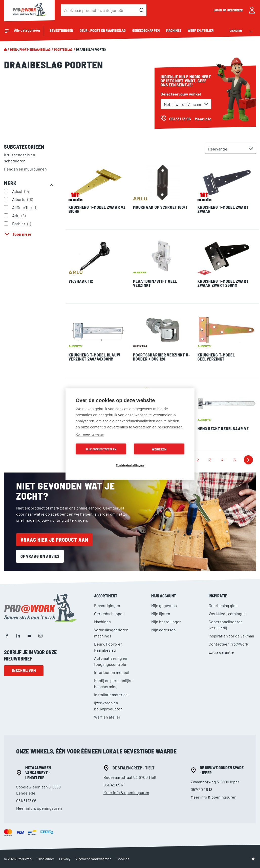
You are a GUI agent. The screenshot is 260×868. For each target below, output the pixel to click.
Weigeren (159, 449)
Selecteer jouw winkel (181, 94)
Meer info (203, 119)
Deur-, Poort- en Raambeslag (30, 49)
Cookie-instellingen (130, 465)
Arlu (19, 215)
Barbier (22, 223)
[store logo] (29, 10)
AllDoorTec (25, 207)
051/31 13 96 (26, 800)
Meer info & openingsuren (39, 808)
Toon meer (22, 234)
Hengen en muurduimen (25, 169)
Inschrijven (24, 671)
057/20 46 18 (201, 789)
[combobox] (104, 10)
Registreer (235, 10)
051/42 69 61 (114, 785)
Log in (218, 10)
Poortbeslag (63, 49)
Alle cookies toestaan (101, 449)
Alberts (23, 199)
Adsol (22, 191)
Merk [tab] (10, 183)
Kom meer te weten (90, 434)
